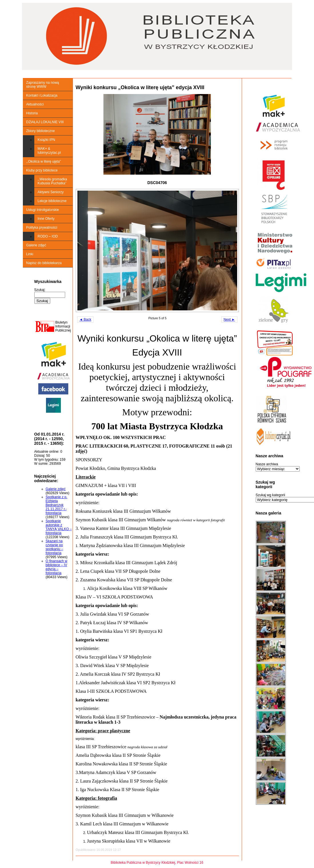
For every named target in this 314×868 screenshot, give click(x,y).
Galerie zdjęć (36, 245)
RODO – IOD (48, 236)
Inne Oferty (46, 219)
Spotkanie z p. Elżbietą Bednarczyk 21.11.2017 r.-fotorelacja (57, 505)
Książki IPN (46, 140)
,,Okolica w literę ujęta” (44, 161)
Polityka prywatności (42, 228)
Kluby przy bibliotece (42, 170)
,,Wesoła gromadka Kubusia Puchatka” (52, 181)
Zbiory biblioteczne (41, 131)
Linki (30, 254)
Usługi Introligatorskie (43, 210)
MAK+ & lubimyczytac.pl (49, 151)
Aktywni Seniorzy (51, 192)
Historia (32, 113)
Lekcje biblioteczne (52, 201)
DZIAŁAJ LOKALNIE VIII (45, 122)
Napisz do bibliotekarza (44, 263)
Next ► (229, 320)
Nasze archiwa (267, 464)
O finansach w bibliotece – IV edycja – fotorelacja (57, 567)
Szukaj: (40, 290)
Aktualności (35, 104)
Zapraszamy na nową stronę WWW (43, 85)
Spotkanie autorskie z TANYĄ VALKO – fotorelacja (59, 527)
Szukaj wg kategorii (270, 495)
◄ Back (85, 320)
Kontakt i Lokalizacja (42, 95)
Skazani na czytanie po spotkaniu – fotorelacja (54, 547)
